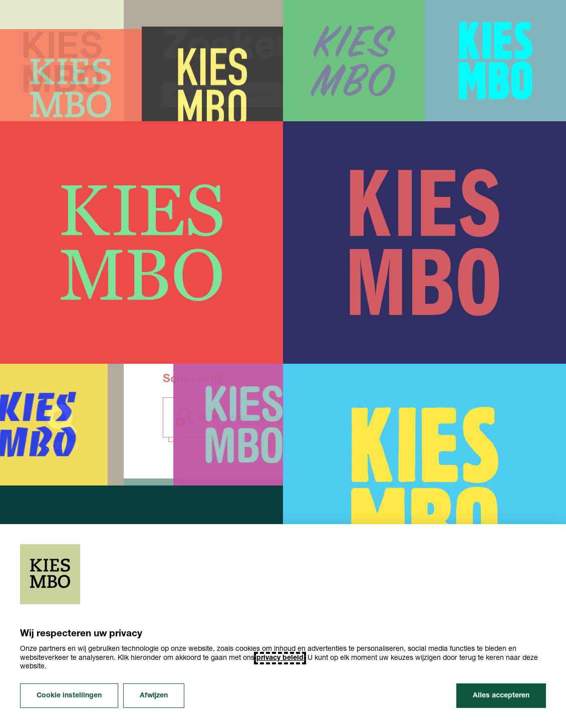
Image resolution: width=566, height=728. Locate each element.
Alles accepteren (501, 696)
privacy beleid (280, 658)
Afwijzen (154, 696)
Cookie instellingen (69, 696)
